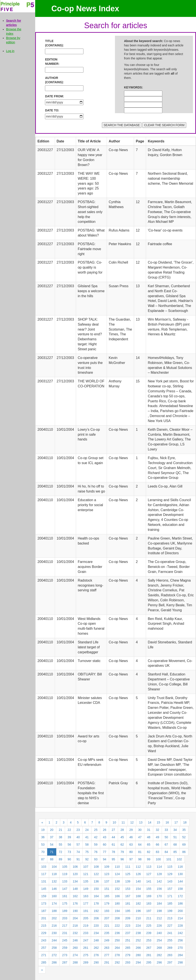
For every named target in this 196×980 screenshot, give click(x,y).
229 (44, 933)
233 (86, 933)
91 (78, 859)
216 (54, 926)
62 (122, 845)
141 (149, 881)
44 (113, 837)
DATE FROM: (54, 96)
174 (54, 903)
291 (107, 962)
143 (170, 881)
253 (149, 940)
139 (128, 881)
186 (180, 903)
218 (75, 926)
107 (86, 867)
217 (65, 926)
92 (87, 859)
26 (105, 830)
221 (107, 926)
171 (170, 896)
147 (65, 889)
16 (167, 822)
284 (180, 955)
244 (54, 940)
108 (96, 867)
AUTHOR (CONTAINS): (54, 80)
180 (117, 903)
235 (107, 933)
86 (184, 852)
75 (87, 852)
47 (140, 837)
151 (107, 889)
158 (180, 889)
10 (114, 822)
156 (159, 889)
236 (117, 933)
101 (169, 859)
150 (96, 889)
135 (86, 881)
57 (78, 845)
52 (184, 837)
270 (180, 948)
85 (175, 852)
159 (44, 896)
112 (138, 867)
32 (158, 830)
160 (54, 896)
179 (107, 903)
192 (96, 911)
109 (107, 867)
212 (159, 918)
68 (175, 845)
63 (131, 845)
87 (43, 859)
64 (140, 845)
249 (107, 940)
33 (166, 830)
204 (75, 918)
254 (159, 940)
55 (61, 845)
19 (43, 830)
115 (170, 867)
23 (78, 830)
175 (65, 903)
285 (44, 962)
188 (54, 911)
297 (170, 962)
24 (87, 830)
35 (184, 830)
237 (128, 933)
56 (69, 845)
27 (113, 830)
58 (87, 845)
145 (44, 889)
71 (52, 852)
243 (44, 940)
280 (138, 955)
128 (159, 874)
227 (170, 926)
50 (166, 837)
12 (132, 822)
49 (158, 837)
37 (52, 837)
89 (61, 859)
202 (54, 918)
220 (96, 926)
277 (107, 955)
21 (61, 830)
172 (180, 896)
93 (96, 859)
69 (184, 845)
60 (105, 845)
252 (138, 940)
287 (65, 962)
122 (96, 874)
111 (128, 867)
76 (96, 852)
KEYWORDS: (134, 87)
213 (170, 918)
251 (128, 940)
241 (170, 933)
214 (180, 918)
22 (69, 830)
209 (128, 918)
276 (96, 955)
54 (52, 845)
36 (43, 837)
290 (96, 962)
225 (149, 926)
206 (96, 918)
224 (138, 926)
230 (54, 933)
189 (65, 911)
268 (159, 948)
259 (65, 948)
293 (128, 962)
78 (113, 852)
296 (159, 962)
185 (170, 903)
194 (117, 911)
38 (61, 837)
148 (75, 889)
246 (75, 940)
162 (75, 896)
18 (185, 822)
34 (175, 830)
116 (180, 867)
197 (149, 911)
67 (166, 845)
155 (149, 889)
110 (117, 867)
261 (86, 948)
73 (69, 852)
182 (138, 903)
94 (105, 859)
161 (65, 896)
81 (140, 852)
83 (158, 852)
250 (117, 940)
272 (54, 955)
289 (86, 962)
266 (138, 948)
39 (69, 837)
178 (96, 903)
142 (159, 881)
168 (138, 896)
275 (86, 955)
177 (86, 903)
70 (43, 852)
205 (86, 918)
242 (180, 933)
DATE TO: (52, 110)
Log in (10, 51)
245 (65, 940)
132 (54, 881)
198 (159, 911)
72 (61, 852)
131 (44, 881)
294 (138, 962)
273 (65, 955)
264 (117, 948)
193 (107, 911)
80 (131, 852)
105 (65, 867)
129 (170, 874)
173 (44, 903)
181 (128, 903)
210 (138, 918)
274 (75, 955)
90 (69, 859)
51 (175, 837)
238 (138, 933)
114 (159, 867)
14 (150, 822)
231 (65, 933)
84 (166, 852)
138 (117, 881)
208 (117, 918)
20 (52, 830)
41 (87, 837)
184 (159, 903)
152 (117, 889)
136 (96, 881)
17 (176, 822)
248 (96, 940)
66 (158, 845)
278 (117, 955)
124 (117, 874)
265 (128, 948)
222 (117, 926)
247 (86, 940)
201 (44, 918)
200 (180, 911)
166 (117, 896)
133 (65, 881)
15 (158, 822)
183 (149, 903)
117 (44, 874)
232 (75, 933)
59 (96, 845)
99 (149, 859)
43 (105, 837)
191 (86, 911)
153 (128, 889)
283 (170, 955)
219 (86, 926)
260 (75, 948)
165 (107, 896)
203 (65, 918)
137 (107, 881)
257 (44, 948)
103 (44, 867)
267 (149, 948)
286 (54, 962)
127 (149, 874)
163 (86, 896)
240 (159, 933)
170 (159, 896)
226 (159, 926)
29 (131, 830)
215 (44, 926)
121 (86, 874)
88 (52, 859)
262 (96, 948)
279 (128, 955)
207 (107, 918)
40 (78, 837)
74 (78, 852)
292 (117, 962)
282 (159, 955)
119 (65, 874)
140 (138, 881)
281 (149, 955)
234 (96, 933)
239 (149, 933)
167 (128, 896)
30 (140, 830)
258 (54, 948)
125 (128, 874)
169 (149, 896)
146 (54, 889)
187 (44, 911)
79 (122, 852)
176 (75, 903)
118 (54, 874)
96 (122, 859)
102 (179, 859)
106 (75, 867)
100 (158, 859)
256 (180, 940)
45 (122, 837)
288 (75, 962)
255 (170, 940)
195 (128, 911)
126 (138, 874)
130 (180, 874)
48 (149, 837)
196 (138, 911)
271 (44, 955)
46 (131, 837)
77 (105, 852)
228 (180, 926)
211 (149, 918)
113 (149, 867)
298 (180, 962)
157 (170, 889)
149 (86, 889)
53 (43, 845)
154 (138, 889)
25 (96, 830)
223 (128, 926)
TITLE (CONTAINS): (54, 43)
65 (149, 845)
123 (107, 874)
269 (170, 948)
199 (170, 911)
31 (149, 830)
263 (107, 948)
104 (54, 867)
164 (96, 896)
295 (149, 962)
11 (123, 822)
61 (113, 845)
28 (122, 830)
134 (75, 881)
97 (131, 859)
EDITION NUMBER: (52, 62)
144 (180, 881)
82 (149, 852)
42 (96, 837)
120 (75, 874)
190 (75, 911)
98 (140, 859)
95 (113, 859)
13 (141, 822)
